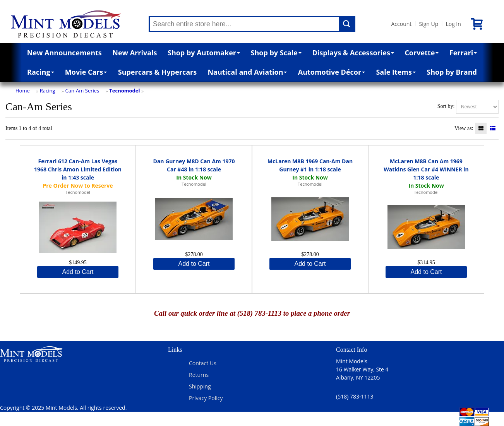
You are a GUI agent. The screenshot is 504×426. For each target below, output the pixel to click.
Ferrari (463, 53)
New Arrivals (135, 53)
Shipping (200, 386)
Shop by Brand (452, 72)
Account (401, 24)
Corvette (422, 53)
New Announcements (64, 53)
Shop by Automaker (204, 53)
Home (23, 91)
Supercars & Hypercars (158, 72)
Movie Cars (86, 72)
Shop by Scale (276, 53)
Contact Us (203, 363)
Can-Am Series (82, 91)
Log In (453, 24)
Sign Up (429, 24)
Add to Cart (78, 272)
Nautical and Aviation (247, 72)
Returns (199, 375)
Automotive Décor (332, 72)
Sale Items (396, 72)
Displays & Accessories (353, 53)
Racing (41, 72)
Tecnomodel (124, 91)
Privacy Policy (206, 398)
